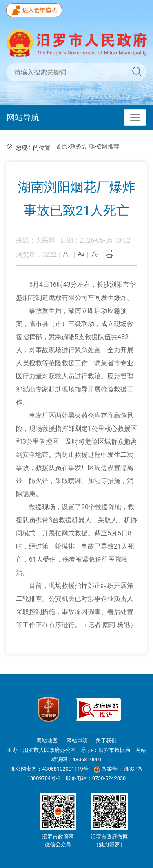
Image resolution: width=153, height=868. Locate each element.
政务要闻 (82, 146)
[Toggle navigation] (135, 117)
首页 (62, 146)
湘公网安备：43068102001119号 (49, 769)
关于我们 (106, 741)
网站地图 (48, 741)
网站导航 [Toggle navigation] (23, 117)
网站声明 (77, 741)
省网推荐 (108, 146)
